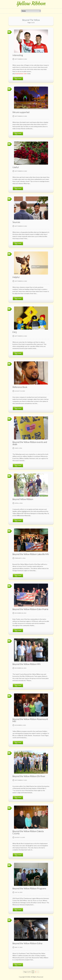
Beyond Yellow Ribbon (23, 499)
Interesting (18, 55)
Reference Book (20, 387)
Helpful (16, 277)
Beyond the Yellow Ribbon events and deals (30, 443)
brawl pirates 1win (21, 74)
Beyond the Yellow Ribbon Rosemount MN (30, 720)
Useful (16, 167)
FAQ (15, 332)
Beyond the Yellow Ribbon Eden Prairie (30, 609)
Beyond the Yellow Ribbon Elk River (29, 776)
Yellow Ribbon (31, 3)
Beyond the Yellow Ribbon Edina (27, 943)
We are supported (21, 112)
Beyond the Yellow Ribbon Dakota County (28, 832)
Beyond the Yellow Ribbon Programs (29, 888)
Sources (16, 222)
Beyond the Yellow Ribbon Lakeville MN (31, 554)
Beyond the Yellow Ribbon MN (26, 664)
